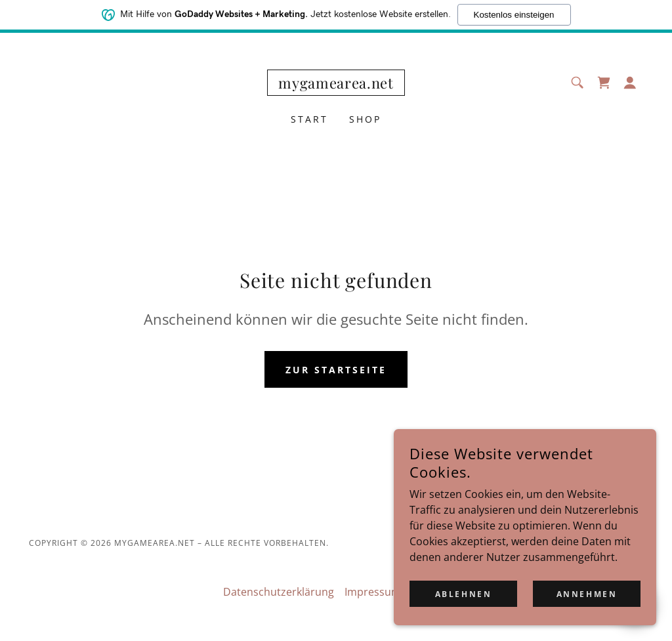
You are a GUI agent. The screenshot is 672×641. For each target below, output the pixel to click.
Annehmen (587, 621)
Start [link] (309, 119)
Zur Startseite (336, 370)
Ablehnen (464, 621)
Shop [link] (365, 119)
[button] (630, 83)
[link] (336, 85)
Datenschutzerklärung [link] (279, 592)
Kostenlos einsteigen (514, 12)
